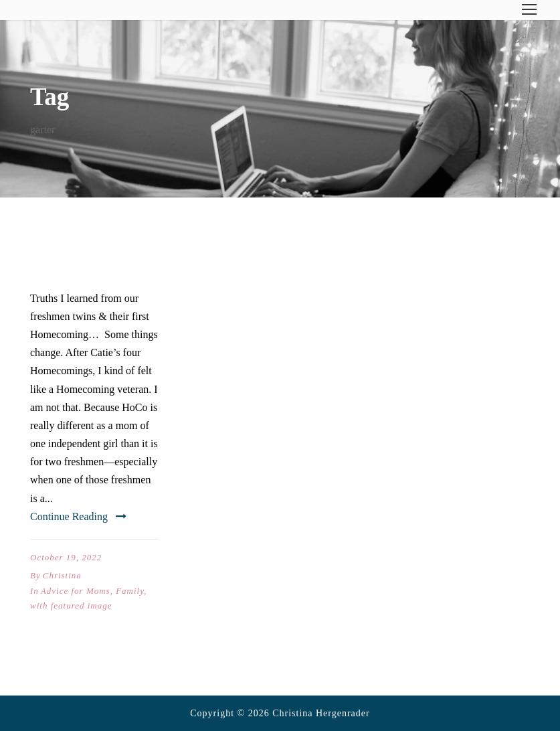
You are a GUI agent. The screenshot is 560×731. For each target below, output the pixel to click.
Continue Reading (78, 516)
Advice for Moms (76, 591)
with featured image (71, 605)
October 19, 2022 (66, 557)
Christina (62, 575)
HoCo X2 (68, 266)
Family (130, 591)
